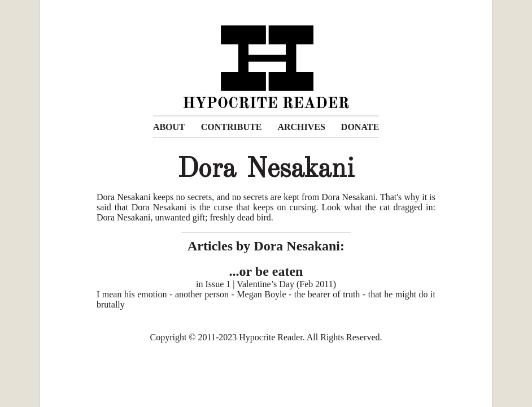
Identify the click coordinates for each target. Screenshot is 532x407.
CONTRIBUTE (232, 127)
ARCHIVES (301, 127)
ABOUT (169, 127)
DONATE (360, 127)
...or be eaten (266, 271)
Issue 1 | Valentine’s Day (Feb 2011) (271, 284)
